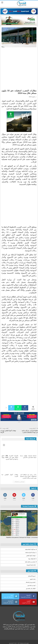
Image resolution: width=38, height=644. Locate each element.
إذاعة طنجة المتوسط (31, 565)
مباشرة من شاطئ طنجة (31, 562)
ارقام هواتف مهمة (32, 559)
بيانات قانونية (33, 579)
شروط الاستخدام (32, 576)
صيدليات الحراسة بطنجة (31, 553)
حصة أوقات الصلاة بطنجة (31, 549)
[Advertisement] (19, 68)
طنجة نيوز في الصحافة (31, 582)
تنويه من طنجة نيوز (31, 585)
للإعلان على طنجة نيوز (31, 589)
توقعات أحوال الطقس (31, 556)
